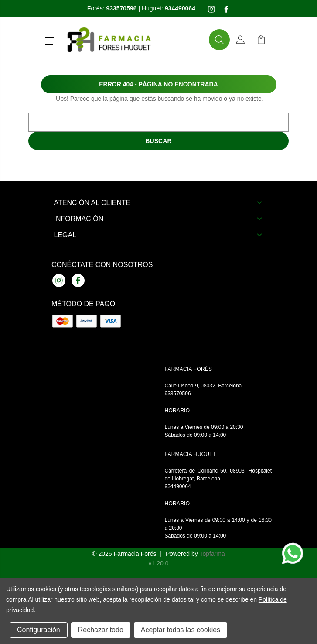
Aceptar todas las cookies (181, 630)
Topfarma (212, 554)
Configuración (39, 630)
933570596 (178, 394)
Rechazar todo (101, 630)
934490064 (178, 486)
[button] (53, 38)
